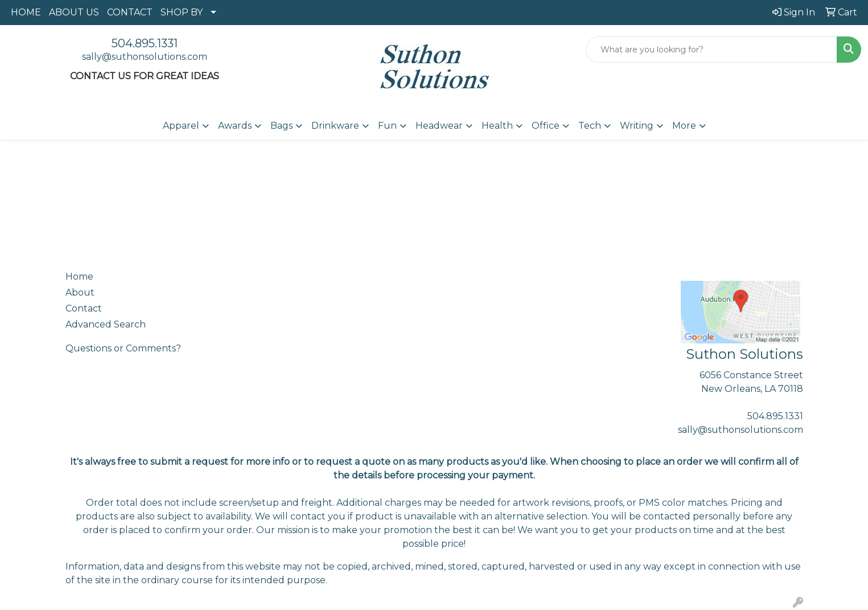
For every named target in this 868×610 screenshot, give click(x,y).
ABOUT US (74, 12)
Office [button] (546, 126)
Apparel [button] (181, 126)
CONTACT (130, 12)
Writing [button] (637, 126)
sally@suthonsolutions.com (145, 57)
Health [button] (497, 126)
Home (79, 277)
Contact (84, 308)
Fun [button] (387, 126)
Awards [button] (235, 126)
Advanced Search (106, 324)
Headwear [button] (439, 126)
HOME (26, 12)
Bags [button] (281, 126)
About (80, 292)
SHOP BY (182, 12)
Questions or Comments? (123, 348)
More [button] (684, 126)
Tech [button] (590, 126)
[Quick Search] (711, 50)
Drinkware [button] (335, 126)
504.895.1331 (145, 43)
